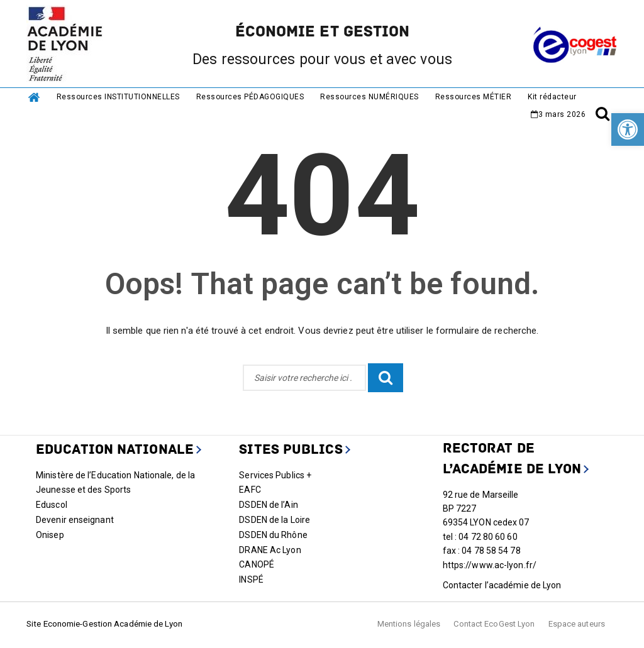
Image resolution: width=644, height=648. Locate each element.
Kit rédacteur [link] (552, 97)
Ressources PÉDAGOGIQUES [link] (250, 97)
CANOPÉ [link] (257, 564)
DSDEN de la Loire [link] (275, 520)
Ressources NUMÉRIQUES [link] (369, 97)
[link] (628, 129)
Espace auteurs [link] (577, 624)
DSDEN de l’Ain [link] (268, 505)
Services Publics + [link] (275, 475)
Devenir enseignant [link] (75, 520)
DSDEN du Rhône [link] (273, 535)
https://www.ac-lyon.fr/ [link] (490, 565)
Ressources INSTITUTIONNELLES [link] (118, 97)
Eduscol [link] (52, 505)
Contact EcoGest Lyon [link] (494, 624)
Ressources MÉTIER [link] (474, 97)
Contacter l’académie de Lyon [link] (502, 585)
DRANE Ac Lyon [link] (270, 550)
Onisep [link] (50, 535)
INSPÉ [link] (251, 579)
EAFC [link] (250, 490)
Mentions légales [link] (409, 624)
